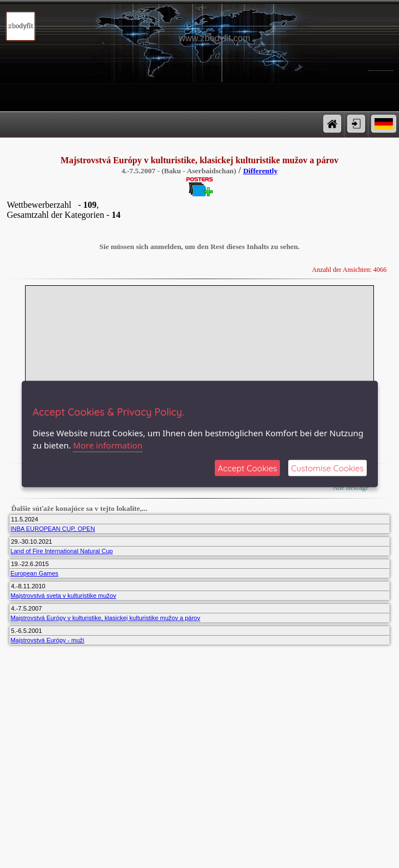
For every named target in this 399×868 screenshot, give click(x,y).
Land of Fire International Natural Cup (62, 551)
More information (108, 445)
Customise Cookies (327, 468)
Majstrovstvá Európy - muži (48, 640)
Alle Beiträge (350, 487)
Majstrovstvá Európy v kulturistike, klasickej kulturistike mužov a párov (105, 618)
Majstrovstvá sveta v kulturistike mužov (63, 596)
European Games (35, 573)
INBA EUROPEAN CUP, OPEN (53, 529)
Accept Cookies (247, 468)
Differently (260, 171)
